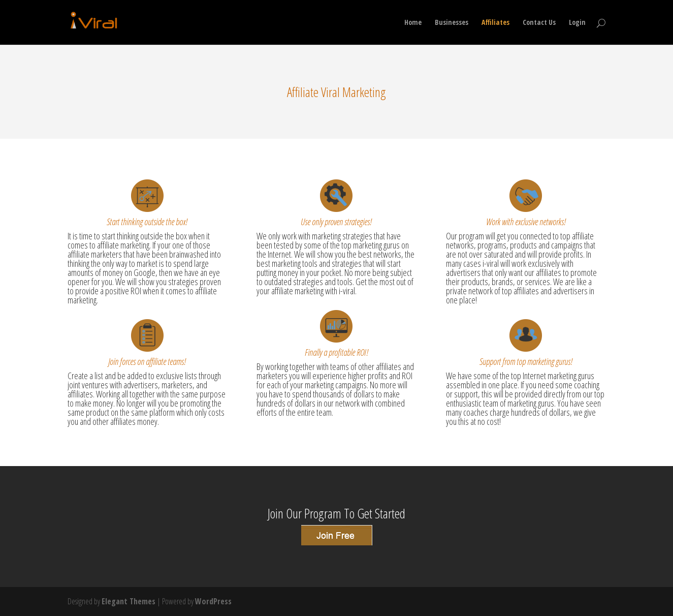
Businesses (452, 23)
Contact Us (539, 23)
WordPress (213, 601)
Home (413, 23)
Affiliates (495, 23)
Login (577, 23)
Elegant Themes (129, 601)
